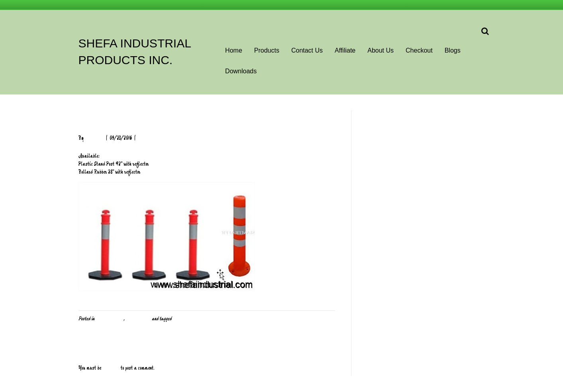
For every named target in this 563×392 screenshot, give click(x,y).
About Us (381, 50)
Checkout (419, 50)
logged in (111, 368)
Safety (179, 319)
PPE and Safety (110, 319)
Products (267, 50)
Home (234, 50)
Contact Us (307, 50)
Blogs (453, 50)
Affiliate (345, 50)
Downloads (241, 71)
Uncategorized (138, 319)
